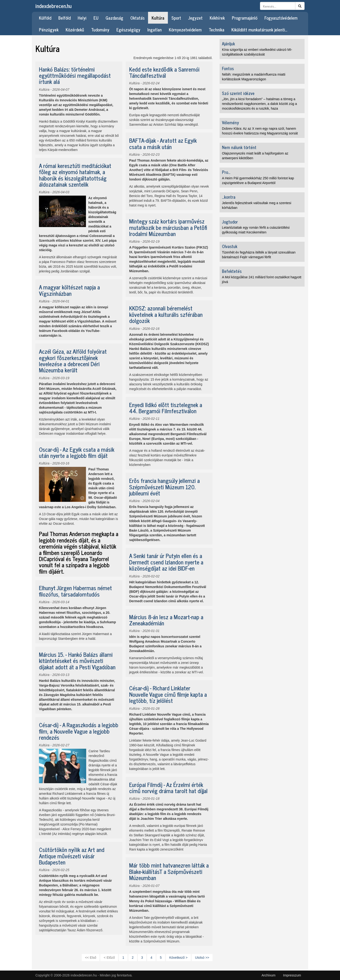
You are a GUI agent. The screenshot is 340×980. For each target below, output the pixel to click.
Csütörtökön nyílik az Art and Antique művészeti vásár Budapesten (72, 856)
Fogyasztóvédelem (281, 18)
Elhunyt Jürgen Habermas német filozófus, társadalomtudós (75, 591)
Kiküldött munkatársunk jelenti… (259, 30)
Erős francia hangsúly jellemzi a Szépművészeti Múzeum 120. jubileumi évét (164, 487)
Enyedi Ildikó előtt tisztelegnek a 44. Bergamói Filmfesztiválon (166, 408)
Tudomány (100, 30)
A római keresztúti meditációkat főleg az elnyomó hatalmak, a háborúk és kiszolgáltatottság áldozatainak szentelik (75, 175)
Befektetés (232, 271)
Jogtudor (230, 222)
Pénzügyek (49, 30)
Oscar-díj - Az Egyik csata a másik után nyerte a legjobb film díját (77, 452)
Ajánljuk (228, 43)
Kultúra (158, 18)
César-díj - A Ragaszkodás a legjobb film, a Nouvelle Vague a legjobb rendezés (79, 731)
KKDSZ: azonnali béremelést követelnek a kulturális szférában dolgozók (166, 314)
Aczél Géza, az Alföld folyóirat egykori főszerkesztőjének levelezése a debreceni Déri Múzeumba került (73, 361)
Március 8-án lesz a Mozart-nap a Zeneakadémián (166, 620)
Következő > (178, 958)
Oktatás (137, 18)
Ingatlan (155, 30)
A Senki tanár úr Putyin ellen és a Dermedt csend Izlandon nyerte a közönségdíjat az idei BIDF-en (166, 562)
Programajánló (245, 18)
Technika (217, 30)
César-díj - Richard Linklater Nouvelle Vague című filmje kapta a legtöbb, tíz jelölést (168, 694)
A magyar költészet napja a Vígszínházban (69, 290)
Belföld (64, 18)
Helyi (82, 18)
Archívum (269, 975)
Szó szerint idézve (238, 93)
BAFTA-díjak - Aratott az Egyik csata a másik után (163, 143)
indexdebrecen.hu (53, 6)
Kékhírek (217, 18)
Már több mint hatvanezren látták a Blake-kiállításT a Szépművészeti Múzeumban (169, 871)
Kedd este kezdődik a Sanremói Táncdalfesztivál (164, 72)
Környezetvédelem (185, 30)
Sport (176, 18)
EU (96, 18)
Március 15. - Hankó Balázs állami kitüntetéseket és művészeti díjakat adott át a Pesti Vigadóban (77, 661)
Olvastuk (230, 246)
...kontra (229, 197)
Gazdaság (114, 18)
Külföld (45, 18)
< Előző (109, 958)
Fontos (228, 68)
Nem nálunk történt (239, 147)
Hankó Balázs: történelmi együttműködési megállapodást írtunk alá (75, 75)
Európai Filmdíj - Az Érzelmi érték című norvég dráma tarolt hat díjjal (168, 788)
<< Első (91, 958)
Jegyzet (195, 18)
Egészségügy (128, 30)
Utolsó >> (202, 958)
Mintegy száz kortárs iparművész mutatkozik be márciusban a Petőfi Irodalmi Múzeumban (168, 227)
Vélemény (230, 122)
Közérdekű (75, 30)
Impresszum (292, 975)
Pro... (226, 172)
